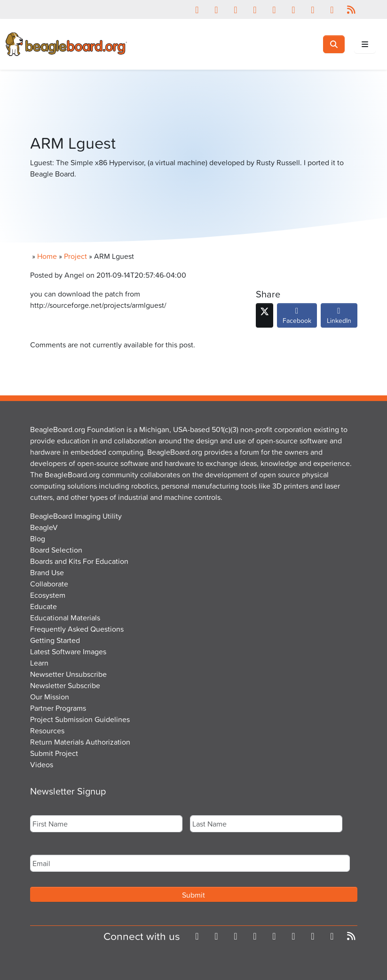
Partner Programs (58, 708)
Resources (47, 731)
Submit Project (54, 753)
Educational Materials (65, 618)
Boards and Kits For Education (79, 561)
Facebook (297, 318)
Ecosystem (48, 595)
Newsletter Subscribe (65, 685)
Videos (42, 764)
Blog (38, 538)
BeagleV (44, 527)
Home (47, 256)
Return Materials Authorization (80, 742)
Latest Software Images (68, 651)
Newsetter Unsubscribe (68, 674)
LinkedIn (339, 318)
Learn (39, 663)
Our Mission (50, 697)
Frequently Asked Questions (77, 629)
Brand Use (47, 572)
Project (75, 256)
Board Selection (56, 550)
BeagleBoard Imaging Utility (76, 516)
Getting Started (55, 640)
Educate (43, 606)
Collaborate (49, 584)
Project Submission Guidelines (80, 719)
